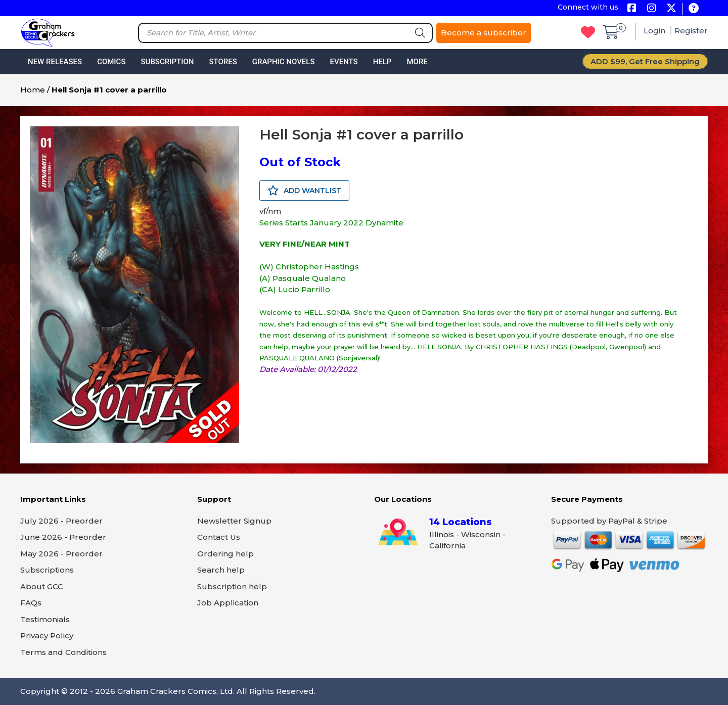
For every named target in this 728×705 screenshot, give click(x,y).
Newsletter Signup (234, 521)
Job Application (228, 603)
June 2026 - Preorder (63, 537)
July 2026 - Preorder (61, 521)
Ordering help (225, 554)
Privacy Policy (47, 636)
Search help (221, 570)
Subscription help (232, 586)
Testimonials (45, 619)
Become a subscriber (484, 33)
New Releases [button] (55, 62)
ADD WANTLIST (304, 191)
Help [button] (382, 62)
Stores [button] (223, 62)
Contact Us (219, 537)
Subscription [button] (168, 62)
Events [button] (344, 62)
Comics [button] (111, 62)
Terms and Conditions (63, 652)
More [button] (417, 62)
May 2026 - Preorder (61, 554)
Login (655, 31)
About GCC (42, 586)
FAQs (31, 603)
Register (691, 31)
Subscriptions (47, 570)
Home (33, 90)
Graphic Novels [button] (284, 62)
